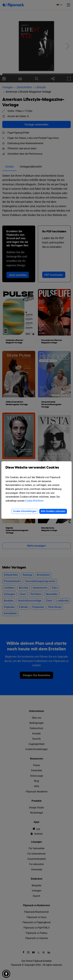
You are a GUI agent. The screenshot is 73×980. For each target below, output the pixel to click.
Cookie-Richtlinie (34, 501)
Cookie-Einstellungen (25, 511)
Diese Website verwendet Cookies (36, 470)
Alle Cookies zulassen (53, 511)
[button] (6, 974)
